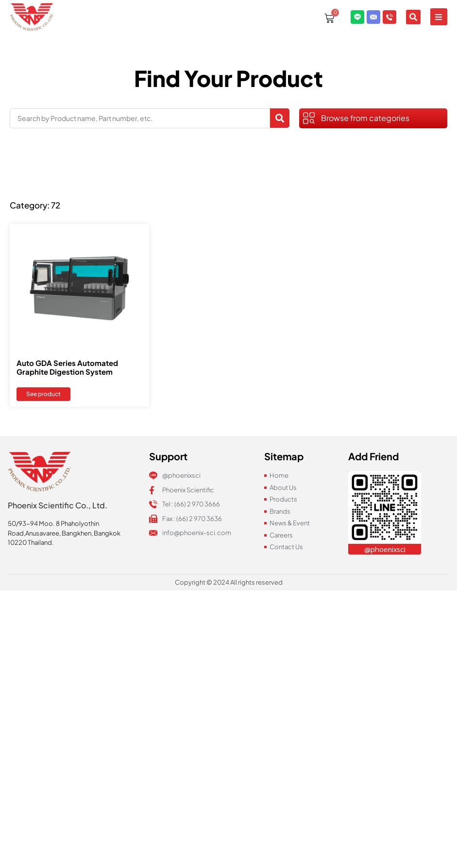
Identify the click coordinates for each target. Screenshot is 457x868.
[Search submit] (280, 118)
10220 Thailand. (31, 542)
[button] (439, 10)
